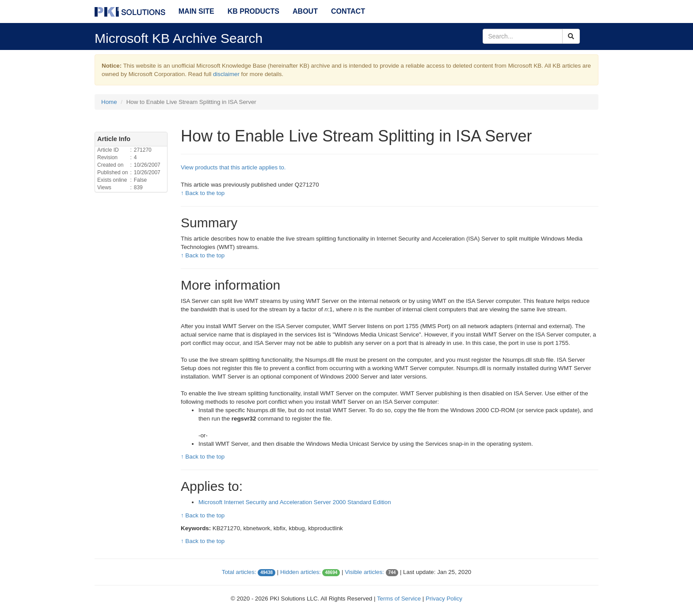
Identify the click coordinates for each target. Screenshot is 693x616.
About (305, 11)
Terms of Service (399, 599)
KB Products (253, 11)
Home (109, 102)
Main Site (196, 11)
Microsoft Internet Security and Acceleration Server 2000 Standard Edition (295, 502)
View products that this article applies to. (233, 167)
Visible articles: (364, 572)
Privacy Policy (444, 599)
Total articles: (239, 572)
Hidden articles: (301, 572)
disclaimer (226, 74)
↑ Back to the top (203, 193)
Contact (348, 11)
